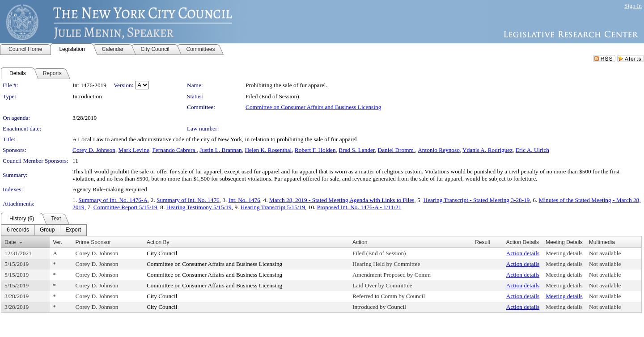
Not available (605, 253)
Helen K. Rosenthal (268, 150)
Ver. (57, 242)
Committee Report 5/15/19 (125, 207)
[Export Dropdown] (73, 230)
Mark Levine (134, 150)
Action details (523, 253)
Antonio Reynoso (439, 150)
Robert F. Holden (315, 150)
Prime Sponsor (93, 242)
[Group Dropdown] (47, 230)
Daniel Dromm (397, 150)
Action (360, 242)
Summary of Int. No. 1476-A (113, 200)
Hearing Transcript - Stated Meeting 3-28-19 (477, 200)
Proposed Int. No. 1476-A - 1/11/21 (359, 207)
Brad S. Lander (357, 150)
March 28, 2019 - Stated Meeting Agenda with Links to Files (342, 200)
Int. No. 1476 (244, 200)
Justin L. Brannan (220, 150)
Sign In (633, 6)
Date (10, 242)
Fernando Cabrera (174, 150)
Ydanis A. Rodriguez (487, 150)
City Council (162, 253)
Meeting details (564, 253)
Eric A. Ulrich (532, 150)
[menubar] (44, 230)
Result (483, 242)
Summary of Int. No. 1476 (188, 200)
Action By (158, 242)
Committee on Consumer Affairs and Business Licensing (313, 107)
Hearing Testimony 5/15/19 (199, 207)
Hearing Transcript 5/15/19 (273, 207)
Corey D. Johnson (94, 150)
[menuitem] (18, 230)
